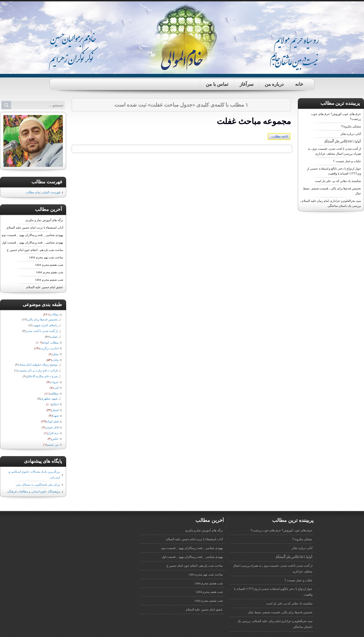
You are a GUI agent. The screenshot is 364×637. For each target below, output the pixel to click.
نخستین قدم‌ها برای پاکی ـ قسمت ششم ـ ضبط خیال (280, 612)
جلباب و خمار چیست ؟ (347, 161)
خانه (299, 84)
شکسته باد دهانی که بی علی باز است (338, 181)
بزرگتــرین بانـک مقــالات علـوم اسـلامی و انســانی (34, 474)
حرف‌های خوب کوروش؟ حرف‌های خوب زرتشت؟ (282, 530)
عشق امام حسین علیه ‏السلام (45, 287)
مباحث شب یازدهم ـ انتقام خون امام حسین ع (35, 250)
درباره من (274, 84)
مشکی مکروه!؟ (351, 126)
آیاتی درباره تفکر (351, 134)
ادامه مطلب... (279, 136)
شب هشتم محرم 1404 (49, 265)
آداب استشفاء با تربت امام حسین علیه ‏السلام (35, 227)
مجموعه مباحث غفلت (254, 121)
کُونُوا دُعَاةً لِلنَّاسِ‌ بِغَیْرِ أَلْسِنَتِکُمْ (343, 141)
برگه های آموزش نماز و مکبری (44, 220)
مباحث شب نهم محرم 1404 (46, 257)
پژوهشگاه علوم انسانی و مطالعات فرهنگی (34, 491)
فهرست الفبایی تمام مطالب (43, 192)
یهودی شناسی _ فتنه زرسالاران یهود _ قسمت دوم (32, 235)
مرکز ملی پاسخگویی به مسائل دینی (38, 485)
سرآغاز (247, 84)
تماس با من (217, 84)
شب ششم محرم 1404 (49, 280)
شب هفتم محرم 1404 (50, 272)
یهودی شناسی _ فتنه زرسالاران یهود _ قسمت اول (33, 242)
